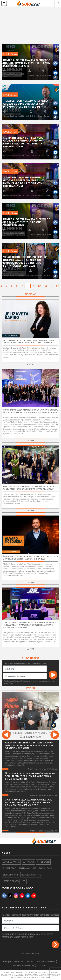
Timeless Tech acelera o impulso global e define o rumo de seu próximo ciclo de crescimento (26, 104)
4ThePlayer (43, 862)
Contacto (41, 965)
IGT (24, 881)
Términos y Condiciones (24, 965)
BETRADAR (28, 862)
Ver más (30, 364)
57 (58, 286)
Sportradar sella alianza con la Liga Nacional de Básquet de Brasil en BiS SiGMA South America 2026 (28, 802)
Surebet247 (9, 868)
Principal (7, 961)
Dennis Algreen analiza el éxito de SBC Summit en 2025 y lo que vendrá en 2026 (27, 222)
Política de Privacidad (46, 961)
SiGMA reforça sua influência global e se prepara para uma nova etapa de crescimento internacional (24, 182)
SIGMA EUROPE (11, 875)
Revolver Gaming (31, 875)
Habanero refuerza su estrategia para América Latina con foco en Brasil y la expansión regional (29, 745)
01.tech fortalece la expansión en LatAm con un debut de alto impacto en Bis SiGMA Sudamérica (30, 776)
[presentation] (6, 735)
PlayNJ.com (45, 868)
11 (46, 286)
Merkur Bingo (11, 881)
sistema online (27, 868)
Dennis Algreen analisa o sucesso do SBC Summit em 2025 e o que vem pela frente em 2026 (27, 63)
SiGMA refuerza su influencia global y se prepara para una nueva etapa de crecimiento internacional (24, 142)
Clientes (30, 961)
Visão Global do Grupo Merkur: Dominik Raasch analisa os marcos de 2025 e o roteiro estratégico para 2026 (25, 261)
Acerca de (18, 961)
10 (39, 286)
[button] (58, 3)
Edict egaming (11, 862)
